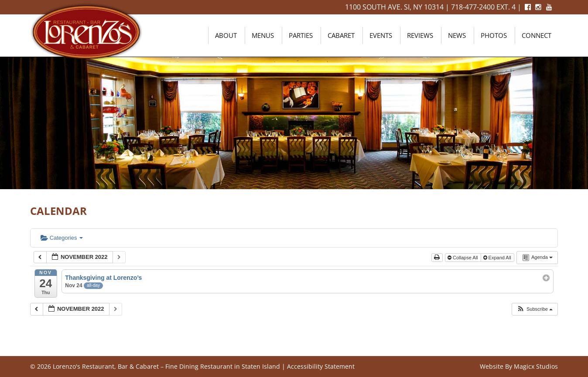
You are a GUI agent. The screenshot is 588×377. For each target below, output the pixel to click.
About (226, 35)
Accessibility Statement (321, 366)
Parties (301, 35)
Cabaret (341, 35)
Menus (263, 35)
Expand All (498, 258)
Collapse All (463, 258)
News (457, 35)
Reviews (420, 35)
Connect (537, 35)
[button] (535, 309)
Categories (62, 238)
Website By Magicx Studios (519, 366)
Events (381, 35)
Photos (494, 35)
